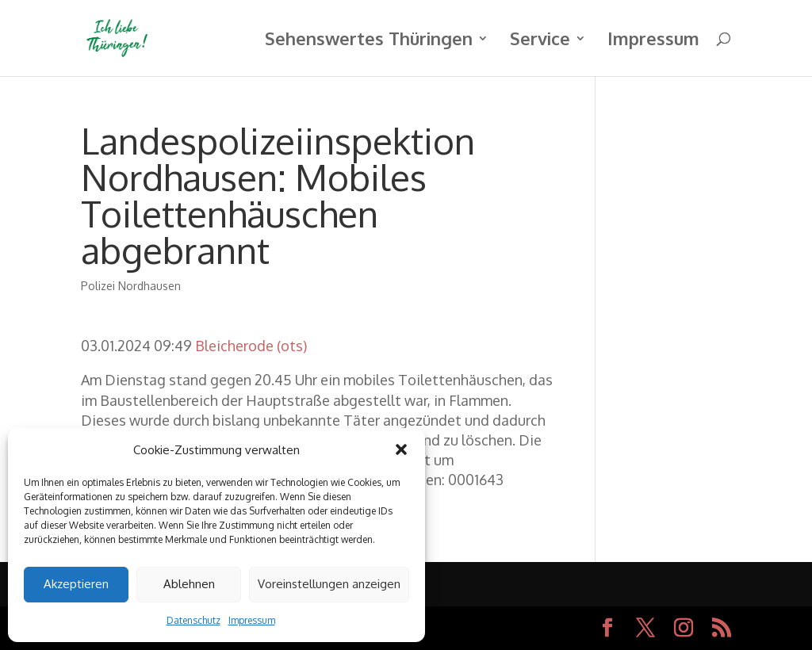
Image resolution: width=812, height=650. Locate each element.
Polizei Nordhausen (131, 286)
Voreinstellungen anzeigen (329, 584)
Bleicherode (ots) (251, 346)
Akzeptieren (76, 584)
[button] (401, 449)
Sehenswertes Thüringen (369, 41)
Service (540, 41)
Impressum (252, 620)
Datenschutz (193, 620)
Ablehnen (189, 584)
